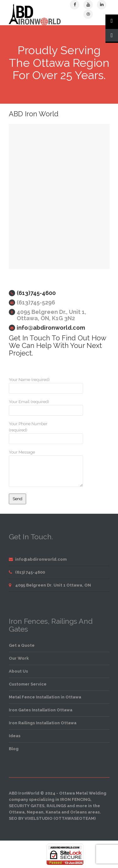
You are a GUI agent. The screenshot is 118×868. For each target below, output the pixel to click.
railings (56, 806)
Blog (14, 749)
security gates (27, 806)
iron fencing (75, 799)
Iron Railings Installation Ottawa (43, 723)
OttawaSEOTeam (75, 818)
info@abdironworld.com (51, 328)
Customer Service (28, 684)
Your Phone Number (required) (32, 433)
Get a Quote (22, 645)
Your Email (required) (32, 408)
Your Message (32, 468)
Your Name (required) (32, 385)
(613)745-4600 (36, 293)
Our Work (19, 658)
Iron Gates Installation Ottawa (41, 710)
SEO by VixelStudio (31, 818)
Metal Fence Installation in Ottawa (45, 697)
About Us (18, 671)
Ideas (15, 736)
